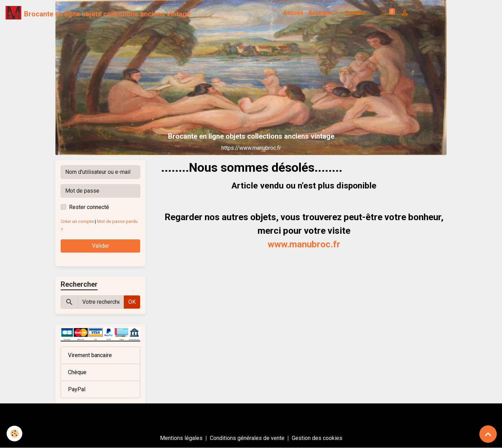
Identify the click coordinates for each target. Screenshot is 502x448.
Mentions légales (181, 438)
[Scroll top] (488, 434)
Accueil (293, 13)
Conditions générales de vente (247, 438)
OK (132, 302)
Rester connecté (89, 207)
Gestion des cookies (317, 438)
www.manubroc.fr (304, 244)
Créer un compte (77, 221)
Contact (355, 13)
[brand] (98, 13)
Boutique (321, 13)
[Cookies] (15, 434)
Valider (101, 246)
